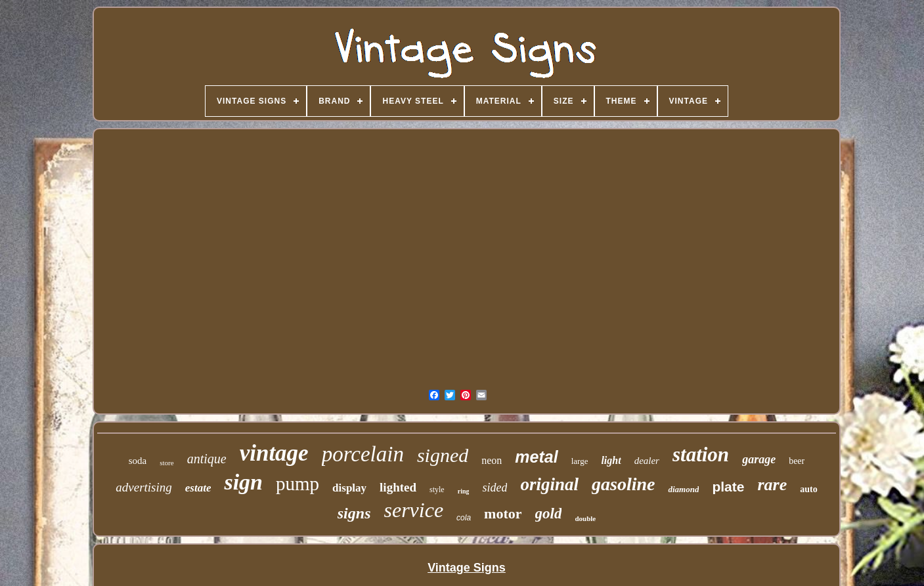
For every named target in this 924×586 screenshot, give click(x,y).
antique (207, 459)
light (611, 460)
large (580, 461)
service (413, 510)
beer (797, 461)
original (549, 484)
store (166, 463)
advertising (144, 487)
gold (549, 513)
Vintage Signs (467, 568)
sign (243, 482)
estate (198, 488)
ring (464, 491)
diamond (683, 489)
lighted (398, 487)
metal (536, 457)
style (437, 490)
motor (503, 513)
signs (354, 513)
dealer (647, 461)
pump (297, 484)
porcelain (363, 454)
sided (495, 488)
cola (464, 518)
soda (138, 461)
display (349, 488)
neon (492, 460)
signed (443, 455)
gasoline (623, 484)
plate (728, 487)
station (701, 454)
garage (759, 459)
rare (772, 485)
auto (808, 489)
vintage (274, 453)
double (585, 518)
